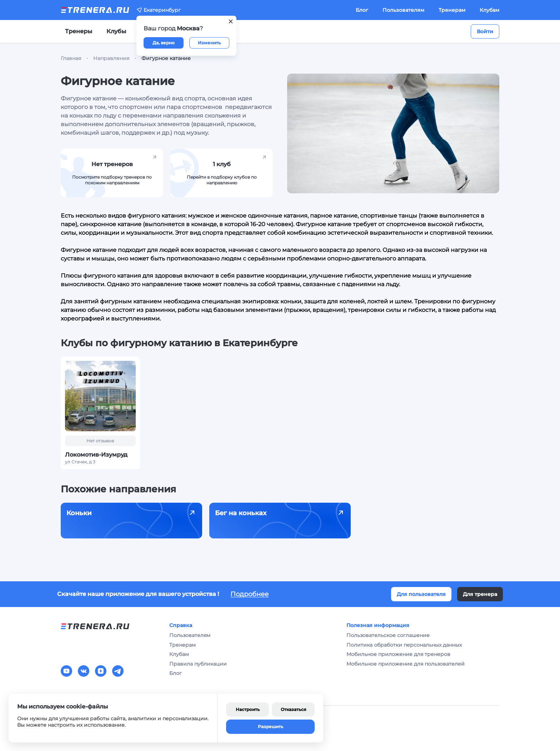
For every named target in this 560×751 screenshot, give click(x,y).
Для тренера (480, 594)
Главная (71, 58)
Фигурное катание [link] (166, 58)
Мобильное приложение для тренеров (398, 654)
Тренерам (452, 10)
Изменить (209, 43)
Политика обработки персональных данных (404, 645)
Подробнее (249, 594)
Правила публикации (198, 664)
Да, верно (164, 43)
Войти (485, 31)
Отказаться (293, 709)
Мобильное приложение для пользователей (406, 664)
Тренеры (79, 31)
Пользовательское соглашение (388, 635)
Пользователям (403, 10)
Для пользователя (421, 594)
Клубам (489, 10)
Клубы (116, 31)
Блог (362, 10)
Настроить (248, 709)
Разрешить (271, 727)
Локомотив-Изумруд (96, 455)
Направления (111, 58)
